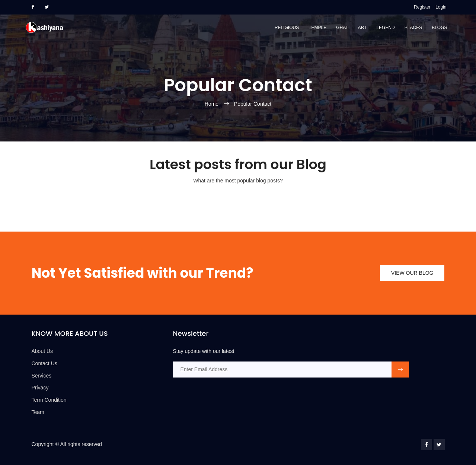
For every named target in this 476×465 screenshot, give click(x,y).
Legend (385, 28)
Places (413, 28)
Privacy (40, 388)
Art (362, 28)
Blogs (439, 28)
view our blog (412, 273)
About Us (42, 351)
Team (38, 412)
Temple (317, 28)
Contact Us (44, 363)
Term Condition (49, 400)
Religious (287, 28)
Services (42, 376)
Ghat (342, 28)
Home (212, 104)
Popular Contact (253, 104)
